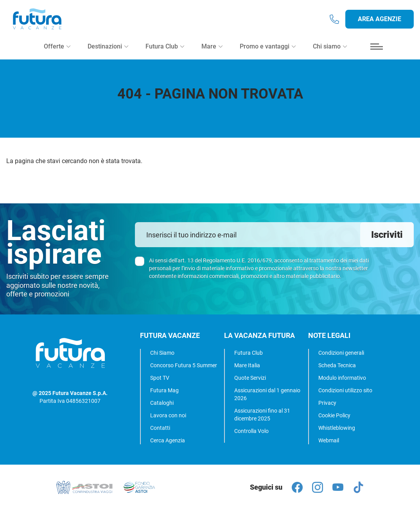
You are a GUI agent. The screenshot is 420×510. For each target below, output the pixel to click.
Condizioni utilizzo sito (345, 390)
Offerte (57, 51)
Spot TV (160, 378)
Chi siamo (330, 51)
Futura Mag (164, 390)
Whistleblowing (337, 428)
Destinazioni (108, 51)
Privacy (327, 403)
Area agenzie (380, 22)
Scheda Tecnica (337, 365)
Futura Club (249, 353)
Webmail (329, 440)
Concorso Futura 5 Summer (184, 365)
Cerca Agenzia (168, 440)
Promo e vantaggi (268, 51)
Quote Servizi (250, 378)
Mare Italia (247, 365)
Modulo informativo (342, 378)
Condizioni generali (341, 353)
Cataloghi (162, 403)
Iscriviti (387, 235)
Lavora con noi (168, 415)
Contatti (160, 428)
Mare (212, 51)
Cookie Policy (334, 415)
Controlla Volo (251, 431)
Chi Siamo (162, 353)
